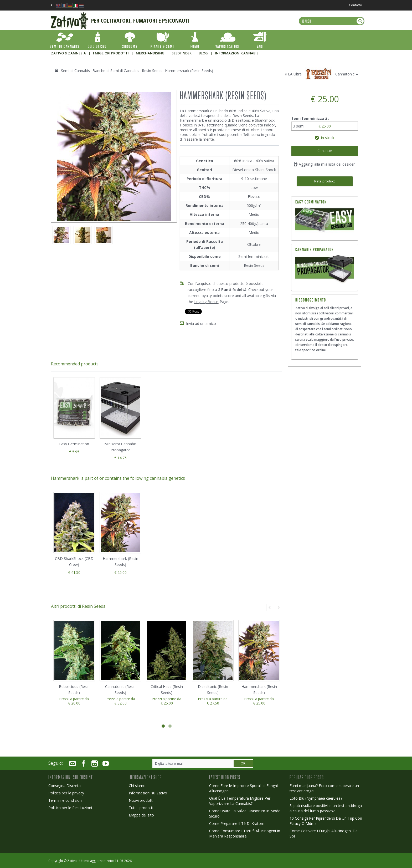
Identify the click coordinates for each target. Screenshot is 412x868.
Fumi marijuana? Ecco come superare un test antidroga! (324, 788)
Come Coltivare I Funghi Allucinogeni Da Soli (324, 833)
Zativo (72, 861)
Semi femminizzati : (311, 118)
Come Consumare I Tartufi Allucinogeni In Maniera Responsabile (245, 833)
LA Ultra (295, 74)
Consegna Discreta (65, 786)
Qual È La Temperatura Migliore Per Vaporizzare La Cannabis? (240, 801)
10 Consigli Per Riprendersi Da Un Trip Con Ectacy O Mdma (326, 821)
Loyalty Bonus (206, 302)
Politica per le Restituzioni (70, 808)
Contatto (356, 5)
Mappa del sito (141, 815)
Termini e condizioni (65, 800)
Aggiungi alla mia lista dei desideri (325, 164)
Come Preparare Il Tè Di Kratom (237, 823)
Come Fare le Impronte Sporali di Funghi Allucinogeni (243, 788)
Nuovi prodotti (141, 800)
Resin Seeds (254, 265)
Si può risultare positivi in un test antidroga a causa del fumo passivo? (326, 808)
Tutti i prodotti (141, 808)
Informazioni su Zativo (148, 793)
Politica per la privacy (66, 793)
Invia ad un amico (201, 323)
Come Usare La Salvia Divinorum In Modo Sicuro (245, 813)
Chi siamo (137, 786)
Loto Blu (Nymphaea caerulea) (316, 798)
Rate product (325, 181)
